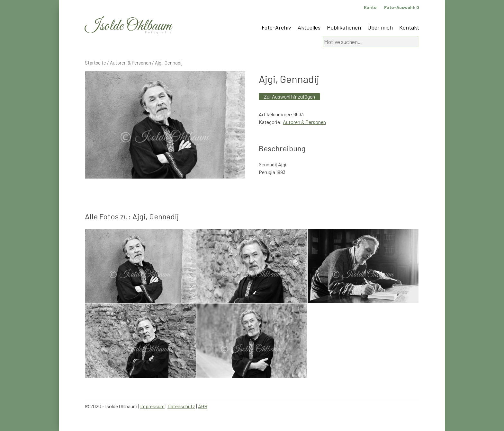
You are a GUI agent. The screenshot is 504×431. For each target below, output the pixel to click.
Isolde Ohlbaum (128, 26)
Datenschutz (181, 406)
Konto (370, 7)
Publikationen (344, 27)
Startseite (95, 63)
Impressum (152, 406)
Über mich (380, 27)
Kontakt (409, 27)
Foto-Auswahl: (402, 7)
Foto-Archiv (276, 27)
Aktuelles (309, 27)
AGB (203, 406)
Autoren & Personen (130, 63)
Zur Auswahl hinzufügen (289, 97)
